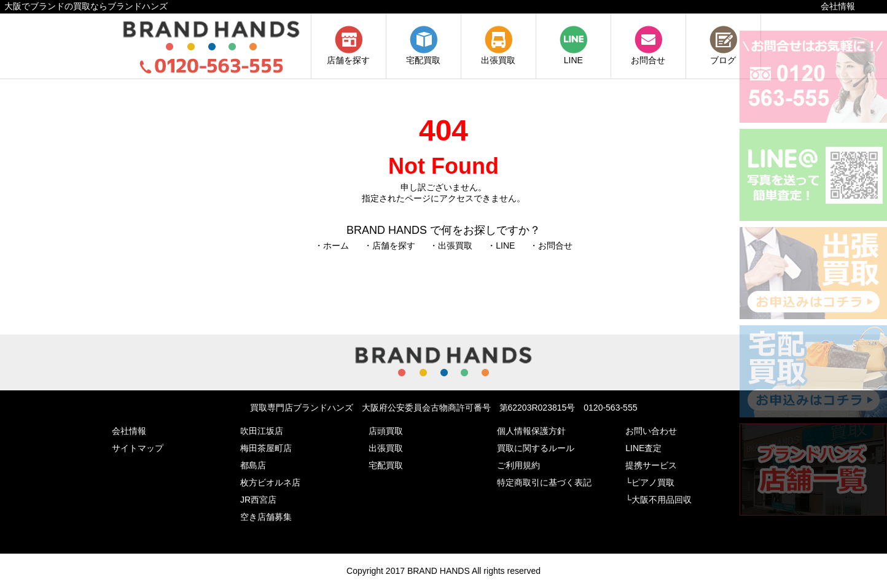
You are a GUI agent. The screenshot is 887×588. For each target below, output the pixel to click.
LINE (573, 55)
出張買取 (498, 55)
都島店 (253, 465)
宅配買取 (423, 55)
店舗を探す (348, 55)
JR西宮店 (258, 500)
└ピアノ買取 (650, 482)
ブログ (723, 55)
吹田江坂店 (262, 431)
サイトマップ (138, 448)
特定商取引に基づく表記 (544, 482)
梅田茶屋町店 (266, 448)
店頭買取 (386, 431)
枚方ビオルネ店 (270, 482)
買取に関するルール (536, 448)
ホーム (336, 246)
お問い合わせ (651, 431)
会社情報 (838, 6)
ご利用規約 (518, 465)
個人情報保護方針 (531, 431)
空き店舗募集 (266, 517)
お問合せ (648, 55)
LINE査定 (643, 448)
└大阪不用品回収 (658, 500)
